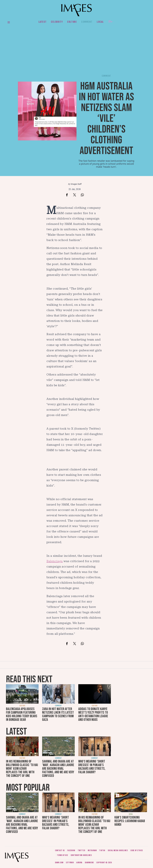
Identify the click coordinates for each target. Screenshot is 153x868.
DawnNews (89, 863)
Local (100, 22)
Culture (72, 22)
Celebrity (57, 22)
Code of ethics (137, 850)
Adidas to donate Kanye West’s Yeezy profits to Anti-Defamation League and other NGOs (93, 714)
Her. (111, 22)
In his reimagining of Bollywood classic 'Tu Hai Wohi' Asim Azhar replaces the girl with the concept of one (22, 769)
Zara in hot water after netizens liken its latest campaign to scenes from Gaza (58, 714)
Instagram (92, 850)
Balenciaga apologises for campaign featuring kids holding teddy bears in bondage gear (22, 714)
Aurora (79, 863)
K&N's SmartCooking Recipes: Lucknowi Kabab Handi (130, 821)
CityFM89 (70, 863)
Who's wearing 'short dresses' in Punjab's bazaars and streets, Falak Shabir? (92, 767)
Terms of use (62, 855)
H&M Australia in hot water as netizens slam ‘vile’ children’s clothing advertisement (106, 119)
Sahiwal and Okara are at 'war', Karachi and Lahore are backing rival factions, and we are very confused (58, 769)
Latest (43, 22)
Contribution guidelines (81, 855)
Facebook (71, 850)
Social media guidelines (118, 850)
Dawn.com (59, 863)
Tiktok (102, 850)
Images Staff (76, 184)
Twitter (81, 850)
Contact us (60, 850)
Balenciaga (55, 561)
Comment (87, 22)
